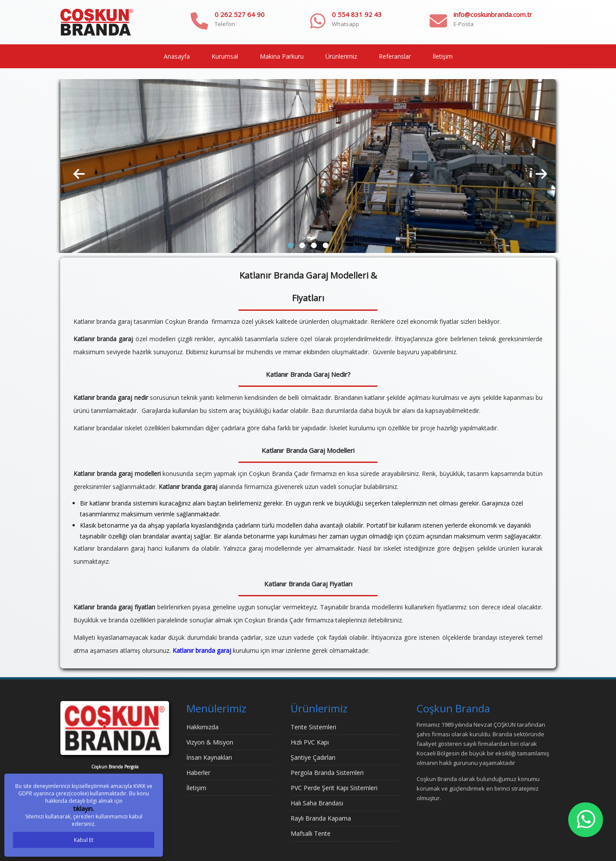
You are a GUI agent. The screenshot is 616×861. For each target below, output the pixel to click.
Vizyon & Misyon (210, 742)
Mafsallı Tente (311, 833)
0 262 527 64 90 (240, 14)
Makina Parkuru (282, 56)
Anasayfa (177, 56)
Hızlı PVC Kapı (310, 742)
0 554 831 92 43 (357, 14)
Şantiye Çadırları (313, 757)
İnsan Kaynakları (209, 757)
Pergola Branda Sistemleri (327, 773)
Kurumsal (225, 56)
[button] (290, 245)
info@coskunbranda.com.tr (493, 14)
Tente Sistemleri (313, 727)
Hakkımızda (202, 727)
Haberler (198, 773)
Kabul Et (84, 840)
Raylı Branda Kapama (321, 818)
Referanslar (395, 56)
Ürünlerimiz (341, 56)
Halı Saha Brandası (317, 803)
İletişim (443, 56)
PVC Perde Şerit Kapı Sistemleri (334, 788)
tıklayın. (84, 809)
